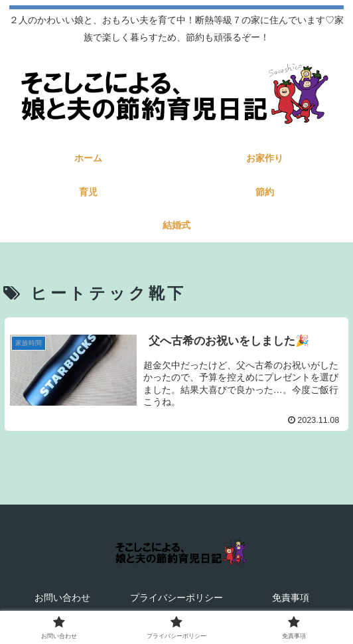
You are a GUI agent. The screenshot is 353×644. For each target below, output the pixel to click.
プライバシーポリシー (176, 598)
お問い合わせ (62, 598)
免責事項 (291, 598)
